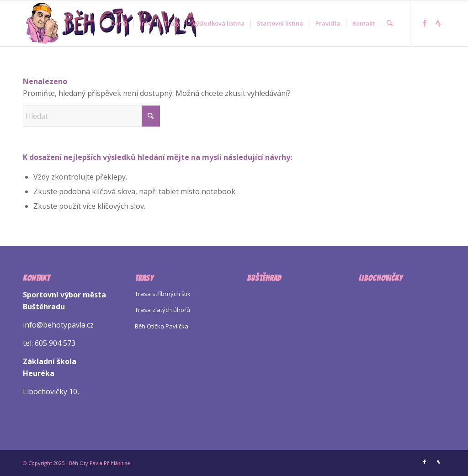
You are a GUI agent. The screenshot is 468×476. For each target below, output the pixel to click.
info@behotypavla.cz (58, 325)
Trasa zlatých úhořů (162, 310)
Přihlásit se (117, 463)
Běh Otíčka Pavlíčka (162, 326)
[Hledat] (390, 23)
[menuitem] (119, 23)
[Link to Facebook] (425, 23)
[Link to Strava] (438, 23)
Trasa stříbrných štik (163, 294)
